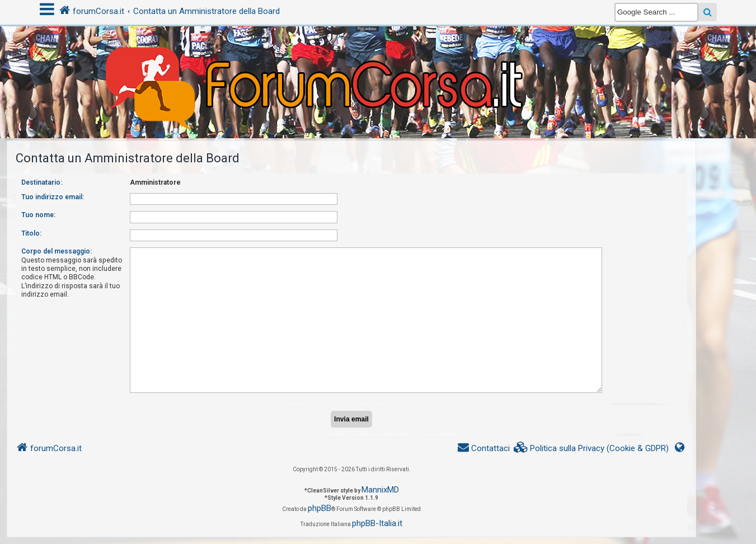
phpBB (320, 508)
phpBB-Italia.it (377, 523)
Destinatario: (42, 182)
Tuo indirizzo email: (53, 197)
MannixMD (380, 490)
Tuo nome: (38, 215)
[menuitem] (591, 449)
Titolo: (31, 233)
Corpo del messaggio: (57, 251)
